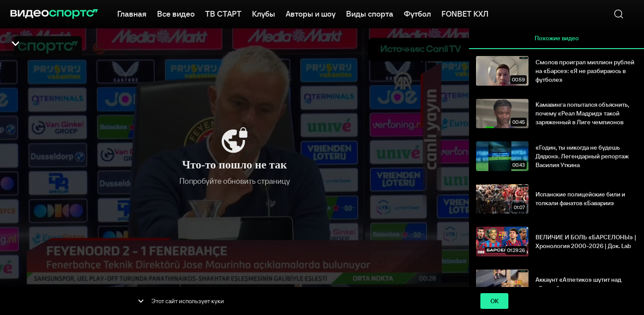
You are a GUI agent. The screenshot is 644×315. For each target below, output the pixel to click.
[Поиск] (619, 14)
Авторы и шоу (311, 13)
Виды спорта (370, 13)
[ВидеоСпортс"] (54, 14)
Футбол (417, 13)
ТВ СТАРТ (223, 13)
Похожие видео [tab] (556, 38)
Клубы (264, 13)
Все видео (176, 13)
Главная (132, 13)
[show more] (141, 301)
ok (494, 301)
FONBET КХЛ (465, 13)
